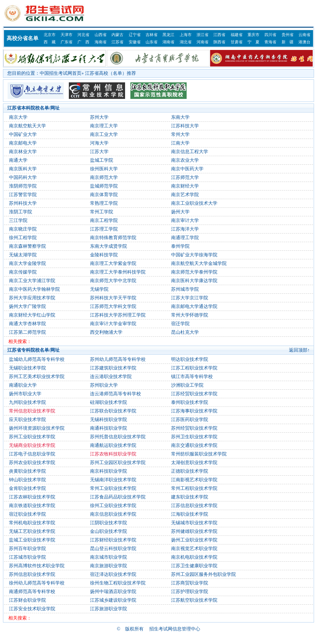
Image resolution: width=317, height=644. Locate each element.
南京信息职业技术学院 (113, 514)
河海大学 (99, 143)
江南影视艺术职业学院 (194, 480)
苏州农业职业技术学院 (32, 463)
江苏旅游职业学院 (109, 609)
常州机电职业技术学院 (32, 523)
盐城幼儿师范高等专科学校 (37, 359)
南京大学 (18, 117)
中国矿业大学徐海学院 (194, 255)
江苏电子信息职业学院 (32, 454)
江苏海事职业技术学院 (194, 411)
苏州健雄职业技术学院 (194, 531)
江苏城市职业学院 (27, 557)
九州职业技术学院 (27, 402)
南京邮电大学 (23, 143)
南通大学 (18, 160)
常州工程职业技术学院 (194, 488)
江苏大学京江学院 (190, 298)
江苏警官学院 (23, 195)
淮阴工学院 (21, 212)
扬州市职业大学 (25, 394)
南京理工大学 (104, 126)
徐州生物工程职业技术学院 (118, 583)
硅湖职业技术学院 (109, 402)
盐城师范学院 (104, 186)
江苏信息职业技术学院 (194, 506)
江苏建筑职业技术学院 (113, 368)
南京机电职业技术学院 (194, 557)
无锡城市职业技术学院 (194, 523)
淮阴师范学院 (23, 186)
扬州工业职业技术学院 (194, 540)
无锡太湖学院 (23, 255)
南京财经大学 (185, 186)
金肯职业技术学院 (27, 488)
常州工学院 (102, 212)
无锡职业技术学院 (27, 368)
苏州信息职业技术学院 (32, 574)
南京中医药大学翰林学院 (34, 289)
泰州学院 (180, 246)
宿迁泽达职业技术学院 (113, 574)
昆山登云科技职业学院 (113, 549)
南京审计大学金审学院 (113, 324)
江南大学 (180, 143)
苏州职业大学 (104, 385)
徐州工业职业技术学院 (113, 506)
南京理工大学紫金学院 (113, 263)
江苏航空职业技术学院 (194, 600)
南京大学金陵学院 (27, 263)
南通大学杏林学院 (27, 324)
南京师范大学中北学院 (113, 281)
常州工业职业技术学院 (113, 488)
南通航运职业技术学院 (113, 445)
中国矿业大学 (23, 134)
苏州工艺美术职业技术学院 (37, 377)
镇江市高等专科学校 (192, 377)
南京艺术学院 (185, 195)
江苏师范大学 (185, 177)
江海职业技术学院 (190, 514)
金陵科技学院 (104, 255)
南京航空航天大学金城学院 (199, 263)
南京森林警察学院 (27, 246)
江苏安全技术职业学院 (32, 609)
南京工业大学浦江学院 (32, 281)
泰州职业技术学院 (190, 402)
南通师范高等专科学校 (32, 592)
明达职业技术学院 (190, 359)
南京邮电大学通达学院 (194, 306)
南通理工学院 (185, 238)
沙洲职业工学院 (187, 385)
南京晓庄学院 (23, 229)
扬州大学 (180, 212)
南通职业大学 (23, 385)
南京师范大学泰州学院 (194, 272)
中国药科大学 (23, 177)
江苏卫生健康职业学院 (194, 566)
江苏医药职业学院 (190, 420)
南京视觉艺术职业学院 (194, 549)
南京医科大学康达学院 (194, 281)
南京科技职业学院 (109, 471)
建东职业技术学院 (190, 497)
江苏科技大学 (185, 126)
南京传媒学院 (23, 272)
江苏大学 (99, 152)
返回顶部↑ (299, 350)
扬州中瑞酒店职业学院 (113, 592)
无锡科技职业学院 (109, 420)
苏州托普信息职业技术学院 (118, 437)
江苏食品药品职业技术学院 (118, 497)
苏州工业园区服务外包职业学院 (204, 574)
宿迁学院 (180, 324)
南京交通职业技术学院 (194, 445)
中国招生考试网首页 (61, 73)
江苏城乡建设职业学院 (113, 600)
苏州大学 (99, 117)
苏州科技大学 (23, 203)
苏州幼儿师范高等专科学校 (118, 359)
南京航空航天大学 (27, 126)
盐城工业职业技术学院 (32, 540)
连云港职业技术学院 (111, 377)
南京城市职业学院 (109, 557)
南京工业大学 (104, 134)
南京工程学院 (104, 220)
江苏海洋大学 (185, 229)
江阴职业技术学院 (109, 523)
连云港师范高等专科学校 (115, 394)
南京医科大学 (23, 169)
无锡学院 (99, 289)
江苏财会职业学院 (27, 600)
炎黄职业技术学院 (27, 471)
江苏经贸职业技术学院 (194, 394)
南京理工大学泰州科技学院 (118, 272)
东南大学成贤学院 (109, 246)
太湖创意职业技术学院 (194, 463)
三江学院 (18, 220)
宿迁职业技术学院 (27, 514)
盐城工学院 (102, 160)
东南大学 (180, 117)
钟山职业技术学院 (27, 480)
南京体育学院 (104, 195)
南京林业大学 (23, 152)
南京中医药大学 (187, 169)
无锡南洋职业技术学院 (113, 480)
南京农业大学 (185, 160)
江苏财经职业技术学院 (113, 540)
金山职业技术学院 (109, 531)
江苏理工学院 (104, 229)
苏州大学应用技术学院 (32, 298)
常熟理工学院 (104, 203)
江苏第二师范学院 (27, 332)
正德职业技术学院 (190, 471)
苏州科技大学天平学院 (113, 298)
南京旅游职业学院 (109, 566)
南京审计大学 (185, 220)
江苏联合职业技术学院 (113, 411)
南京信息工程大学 (190, 152)
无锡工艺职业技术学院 (32, 531)
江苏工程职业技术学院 (194, 368)
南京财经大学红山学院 (32, 315)
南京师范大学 (104, 177)
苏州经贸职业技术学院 (194, 428)
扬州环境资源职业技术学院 (37, 428)
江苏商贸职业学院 (190, 583)
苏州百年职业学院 (27, 549)
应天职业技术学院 (27, 420)
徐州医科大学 (104, 169)
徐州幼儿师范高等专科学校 (37, 583)
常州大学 (180, 134)
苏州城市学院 (185, 289)
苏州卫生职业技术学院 (194, 437)
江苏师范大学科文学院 (113, 306)
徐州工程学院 (23, 238)
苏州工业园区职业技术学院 (118, 463)
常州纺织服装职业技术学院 (199, 454)
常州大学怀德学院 (190, 315)
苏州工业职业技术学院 (32, 437)
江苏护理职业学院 (190, 592)
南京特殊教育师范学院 (113, 238)
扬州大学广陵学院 (27, 306)
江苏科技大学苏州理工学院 (118, 315)
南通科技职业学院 (109, 428)
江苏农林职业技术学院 (32, 497)
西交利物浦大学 (106, 332)
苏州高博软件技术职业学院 (37, 566)
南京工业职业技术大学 (194, 203)
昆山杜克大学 (185, 332)
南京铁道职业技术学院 (32, 506)
